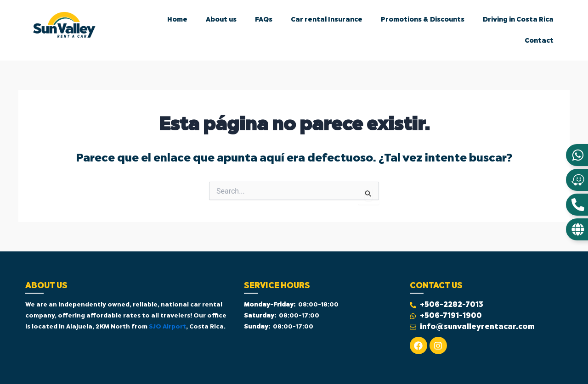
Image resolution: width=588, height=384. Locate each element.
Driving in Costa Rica (518, 20)
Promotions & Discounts (423, 20)
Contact (539, 41)
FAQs (264, 20)
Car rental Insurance (327, 20)
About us (221, 20)
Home (177, 20)
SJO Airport (167, 327)
